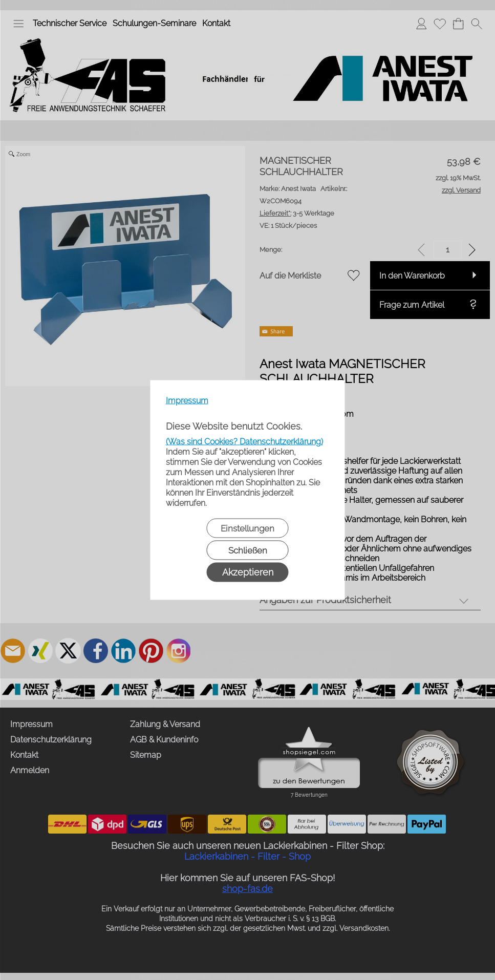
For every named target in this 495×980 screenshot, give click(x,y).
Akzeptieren (248, 572)
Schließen (248, 550)
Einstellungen (247, 528)
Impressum (187, 401)
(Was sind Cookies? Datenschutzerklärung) (244, 442)
